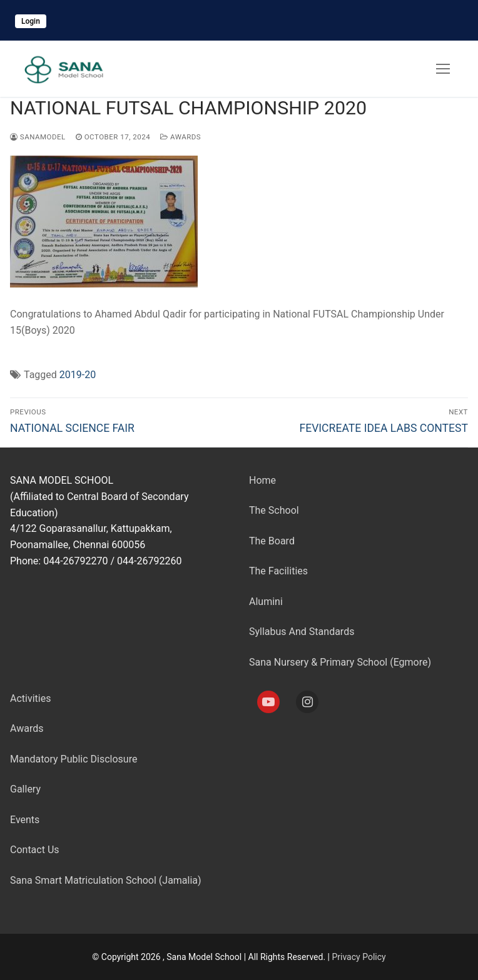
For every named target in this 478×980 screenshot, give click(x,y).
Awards (181, 137)
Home (262, 480)
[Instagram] (307, 702)
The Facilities (278, 571)
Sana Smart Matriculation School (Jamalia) (106, 880)
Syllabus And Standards (302, 632)
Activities (30, 698)
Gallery (25, 789)
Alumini (266, 602)
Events (25, 820)
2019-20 (78, 375)
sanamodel (38, 137)
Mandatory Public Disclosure (74, 759)
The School (274, 510)
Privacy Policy (358, 957)
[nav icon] (443, 69)
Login (31, 21)
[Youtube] (268, 702)
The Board (272, 541)
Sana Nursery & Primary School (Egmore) (340, 662)
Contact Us (35, 850)
